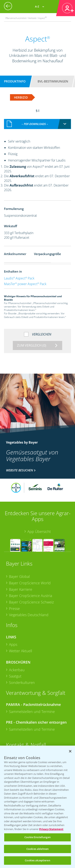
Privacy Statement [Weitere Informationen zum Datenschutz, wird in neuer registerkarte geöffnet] (51, 829)
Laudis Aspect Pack (19, 278)
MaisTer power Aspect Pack (25, 284)
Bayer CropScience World (30, 583)
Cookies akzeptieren (37, 860)
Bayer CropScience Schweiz (31, 602)
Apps (13, 644)
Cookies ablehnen (37, 849)
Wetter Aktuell (20, 651)
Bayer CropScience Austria (31, 596)
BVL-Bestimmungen (53, 81)
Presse (14, 609)
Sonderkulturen (22, 683)
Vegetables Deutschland (29, 615)
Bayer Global (19, 576)
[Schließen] (70, 751)
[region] (37, 807)
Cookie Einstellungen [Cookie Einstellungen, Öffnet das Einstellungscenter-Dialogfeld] (37, 837)
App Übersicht (39, 531)
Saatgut (15, 676)
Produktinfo (15, 81)
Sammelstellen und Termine (32, 712)
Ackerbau (17, 670)
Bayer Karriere (21, 589)
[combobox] (38, 124)
